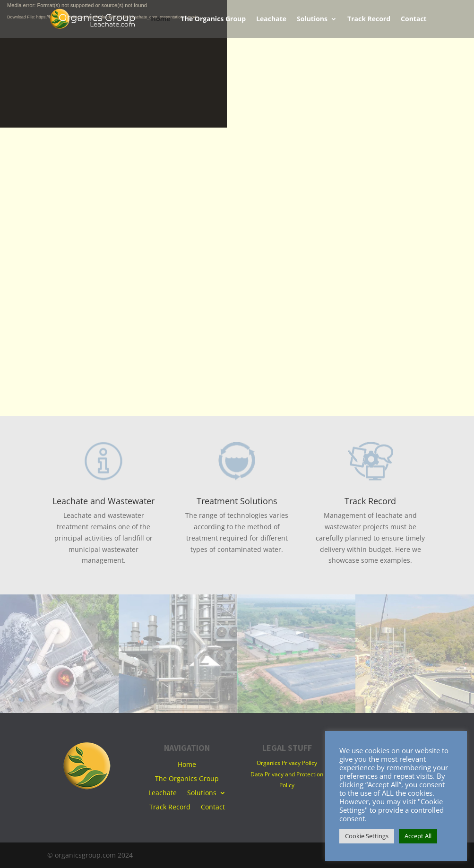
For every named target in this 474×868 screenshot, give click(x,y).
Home (160, 19)
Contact (414, 19)
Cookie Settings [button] (367, 836)
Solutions (312, 19)
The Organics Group (214, 19)
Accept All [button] (418, 836)
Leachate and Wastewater (103, 501)
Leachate (271, 19)
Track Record (369, 19)
